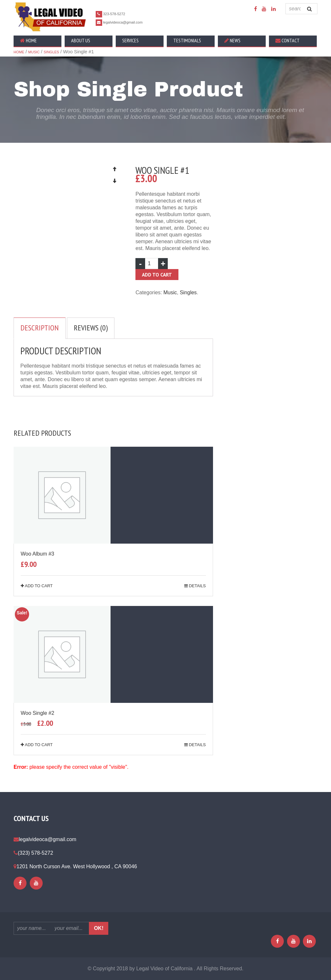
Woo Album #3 (37, 554)
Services (130, 40)
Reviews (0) (91, 328)
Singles (51, 52)
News (232, 40)
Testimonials (187, 40)
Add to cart (157, 275)
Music (34, 52)
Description (40, 328)
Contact (288, 40)
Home (28, 40)
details (195, 586)
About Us (81, 40)
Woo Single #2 (37, 713)
